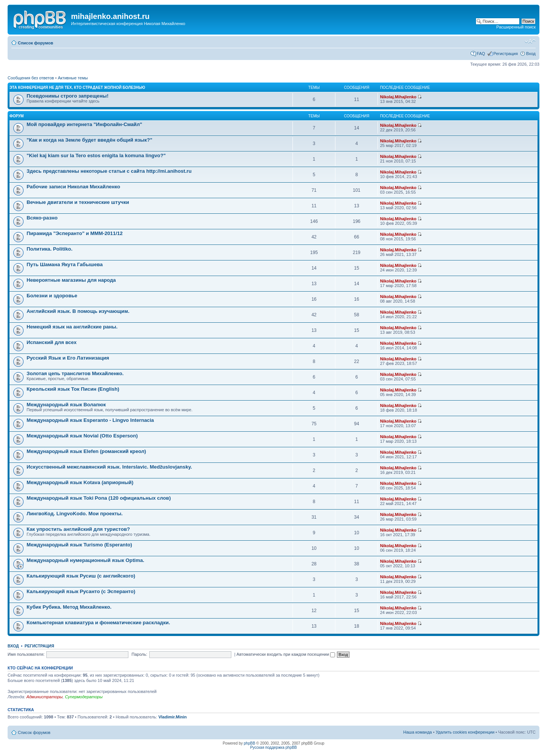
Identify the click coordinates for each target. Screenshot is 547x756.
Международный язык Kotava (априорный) (80, 482)
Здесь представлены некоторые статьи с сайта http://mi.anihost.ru (109, 171)
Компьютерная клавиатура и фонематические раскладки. (98, 623)
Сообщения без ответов (31, 78)
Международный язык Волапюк (66, 405)
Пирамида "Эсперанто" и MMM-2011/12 (75, 233)
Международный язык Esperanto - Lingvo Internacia (90, 420)
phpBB (250, 743)
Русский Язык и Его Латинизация (68, 358)
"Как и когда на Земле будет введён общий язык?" (89, 140)
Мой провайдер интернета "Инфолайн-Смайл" (84, 124)
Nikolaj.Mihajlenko (398, 97)
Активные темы (73, 78)
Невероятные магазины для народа (71, 280)
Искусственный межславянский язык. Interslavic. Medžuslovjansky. (109, 467)
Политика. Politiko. (50, 249)
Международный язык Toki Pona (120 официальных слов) (99, 498)
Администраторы (44, 697)
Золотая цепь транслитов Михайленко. (75, 373)
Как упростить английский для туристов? (78, 529)
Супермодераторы (84, 697)
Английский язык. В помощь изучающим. (78, 311)
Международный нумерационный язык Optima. (85, 560)
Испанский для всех (52, 342)
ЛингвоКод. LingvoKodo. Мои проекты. (75, 514)
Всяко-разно (42, 218)
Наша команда (418, 732)
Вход (531, 54)
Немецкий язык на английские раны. (72, 327)
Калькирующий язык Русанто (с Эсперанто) (81, 591)
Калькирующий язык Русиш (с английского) (81, 576)
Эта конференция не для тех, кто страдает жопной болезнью (77, 88)
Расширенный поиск (516, 27)
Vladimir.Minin (173, 717)
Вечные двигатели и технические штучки (78, 202)
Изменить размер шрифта (530, 41)
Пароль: (139, 654)
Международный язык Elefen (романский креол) (86, 451)
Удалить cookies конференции (465, 732)
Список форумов (36, 43)
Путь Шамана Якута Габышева (65, 264)
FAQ (481, 54)
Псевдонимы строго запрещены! (68, 96)
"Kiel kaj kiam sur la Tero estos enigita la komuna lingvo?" (96, 155)
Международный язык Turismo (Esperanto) (79, 545)
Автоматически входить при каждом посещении (286, 654)
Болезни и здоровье (52, 296)
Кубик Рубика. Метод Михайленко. (69, 607)
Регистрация (506, 54)
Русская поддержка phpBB (273, 747)
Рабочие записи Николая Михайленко (73, 187)
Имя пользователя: (26, 654)
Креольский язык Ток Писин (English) (73, 389)
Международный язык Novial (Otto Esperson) (82, 436)
